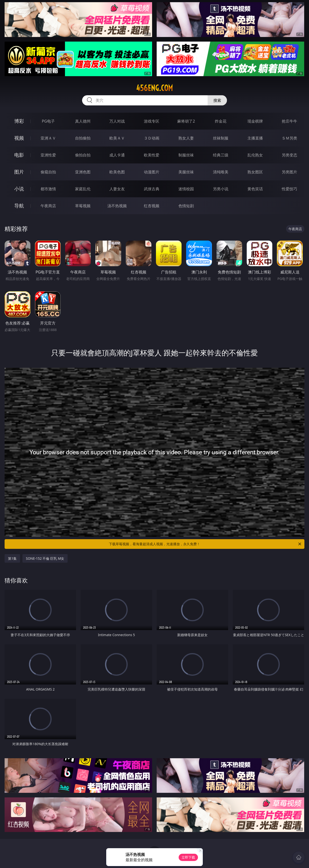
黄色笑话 (255, 189)
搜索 (217, 100)
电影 (19, 155)
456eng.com (154, 88)
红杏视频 (152, 206)
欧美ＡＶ (117, 138)
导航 (19, 206)
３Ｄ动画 (152, 138)
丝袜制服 (221, 138)
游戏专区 (152, 121)
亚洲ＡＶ (48, 138)
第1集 (12, 558)
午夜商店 (48, 206)
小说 (19, 189)
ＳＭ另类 (289, 138)
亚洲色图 (83, 172)
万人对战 (117, 121)
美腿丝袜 (186, 172)
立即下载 (188, 857)
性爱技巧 (289, 189)
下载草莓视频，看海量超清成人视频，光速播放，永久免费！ (205, 544)
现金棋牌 (255, 121)
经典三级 (221, 155)
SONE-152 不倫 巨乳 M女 (45, 558)
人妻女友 (117, 189)
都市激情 (48, 189)
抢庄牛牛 (289, 121)
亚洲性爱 (48, 155)
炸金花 (221, 121)
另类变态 (289, 155)
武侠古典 (152, 189)
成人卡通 (117, 155)
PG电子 (48, 121)
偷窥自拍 (48, 172)
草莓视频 (83, 206)
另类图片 (289, 172)
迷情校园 (186, 189)
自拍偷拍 (83, 138)
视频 (19, 138)
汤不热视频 (117, 206)
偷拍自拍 (83, 155)
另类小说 (221, 189)
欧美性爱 (152, 155)
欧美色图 (117, 172)
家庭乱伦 (83, 189)
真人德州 (83, 121)
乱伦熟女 (255, 155)
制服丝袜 (186, 155)
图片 (19, 172)
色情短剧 (186, 206)
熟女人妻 (186, 138)
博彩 (19, 121)
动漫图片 (152, 172)
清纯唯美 (221, 172)
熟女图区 (255, 172)
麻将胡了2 (186, 121)
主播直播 (255, 138)
